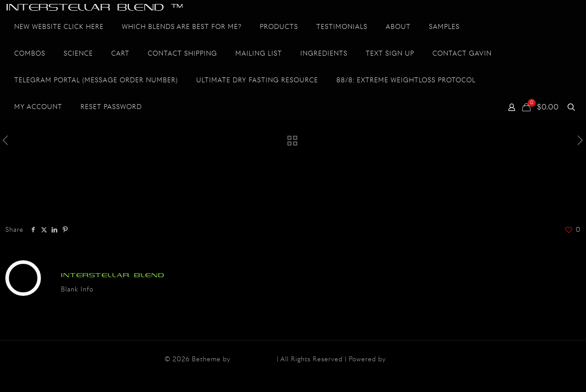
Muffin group (254, 360)
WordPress (405, 360)
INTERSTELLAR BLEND (113, 275)
